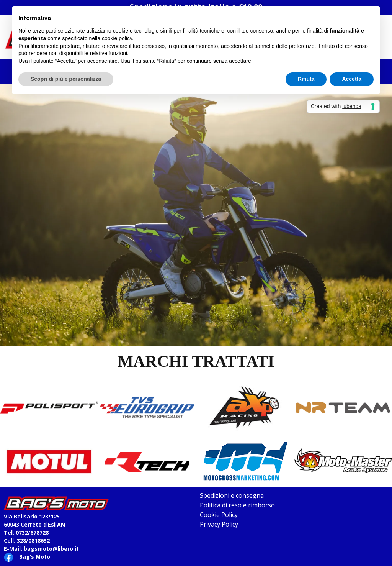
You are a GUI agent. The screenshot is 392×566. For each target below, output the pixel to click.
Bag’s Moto (35, 557)
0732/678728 (32, 532)
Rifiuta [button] (306, 79)
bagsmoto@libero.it (51, 549)
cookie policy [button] (117, 38)
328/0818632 (33, 541)
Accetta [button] (352, 79)
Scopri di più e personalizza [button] (66, 79)
